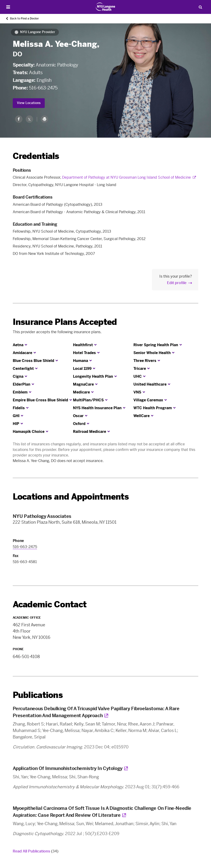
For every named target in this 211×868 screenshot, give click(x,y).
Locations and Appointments (71, 497)
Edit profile (177, 283)
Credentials (36, 156)
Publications (38, 695)
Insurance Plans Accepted (65, 322)
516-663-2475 (43, 88)
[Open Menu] (8, 7)
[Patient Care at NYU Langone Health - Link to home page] (105, 7)
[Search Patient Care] (200, 7)
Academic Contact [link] (50, 605)
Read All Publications (36, 851)
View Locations (29, 103)
